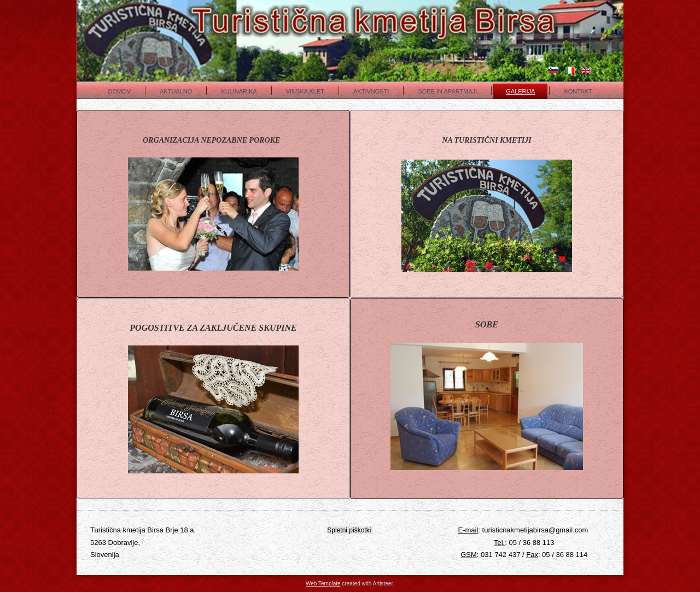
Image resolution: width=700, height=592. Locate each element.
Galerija (520, 91)
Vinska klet (305, 91)
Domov (119, 91)
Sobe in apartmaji (447, 91)
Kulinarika (239, 91)
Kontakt (578, 91)
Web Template (323, 584)
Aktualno (176, 91)
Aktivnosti (371, 91)
